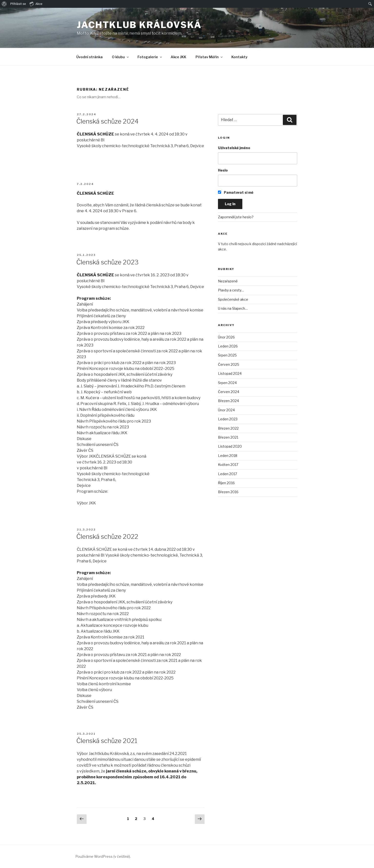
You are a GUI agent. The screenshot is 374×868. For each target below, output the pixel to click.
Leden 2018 (228, 456)
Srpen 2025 (227, 355)
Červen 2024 (229, 392)
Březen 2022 (228, 428)
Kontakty (239, 57)
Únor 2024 (226, 410)
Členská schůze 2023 (107, 262)
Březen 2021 (228, 437)
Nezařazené (228, 281)
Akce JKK (178, 57)
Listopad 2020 (230, 446)
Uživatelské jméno (234, 148)
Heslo (223, 170)
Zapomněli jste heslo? (236, 217)
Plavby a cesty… (231, 290)
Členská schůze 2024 (107, 121)
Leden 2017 (227, 474)
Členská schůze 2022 (107, 536)
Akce (36, 4)
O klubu (121, 57)
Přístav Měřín (209, 57)
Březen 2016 (228, 492)
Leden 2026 (228, 346)
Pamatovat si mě (236, 192)
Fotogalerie (150, 57)
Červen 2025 (229, 364)
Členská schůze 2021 (107, 741)
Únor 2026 (226, 337)
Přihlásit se (18, 4)
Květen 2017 (228, 465)
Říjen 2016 (226, 483)
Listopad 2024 (230, 373)
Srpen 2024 (227, 383)
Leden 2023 (228, 419)
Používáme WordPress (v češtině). (103, 856)
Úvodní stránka (89, 57)
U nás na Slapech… (233, 308)
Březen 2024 (228, 401)
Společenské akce (233, 299)
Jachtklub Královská (139, 25)
